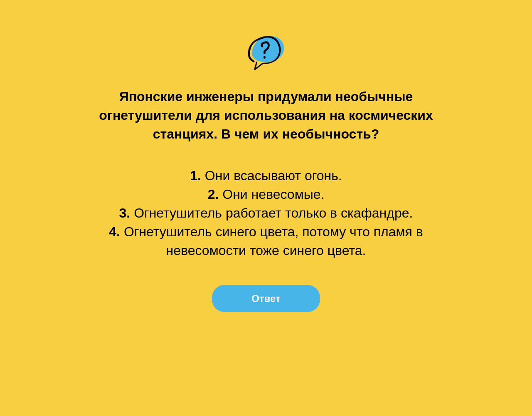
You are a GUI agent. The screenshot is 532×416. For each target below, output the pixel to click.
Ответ (266, 298)
